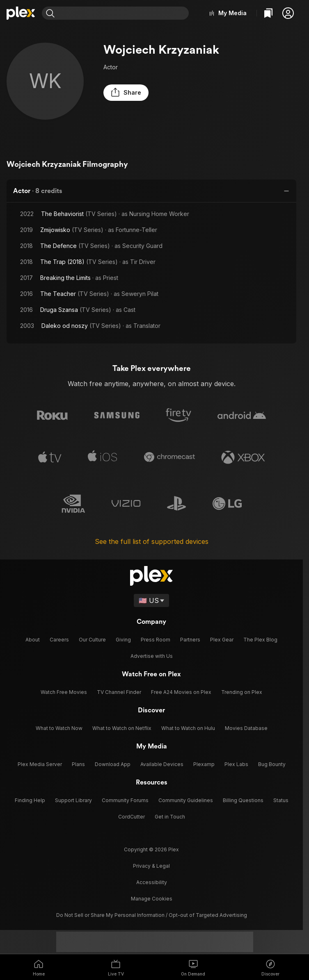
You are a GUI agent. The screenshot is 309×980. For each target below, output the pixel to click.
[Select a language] (152, 599)
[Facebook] (168, 919)
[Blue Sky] (151, 919)
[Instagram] (102, 919)
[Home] (21, 13)
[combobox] (125, 13)
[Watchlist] (268, 13)
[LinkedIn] (184, 919)
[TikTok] (119, 919)
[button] (288, 13)
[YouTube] (201, 919)
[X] (135, 919)
